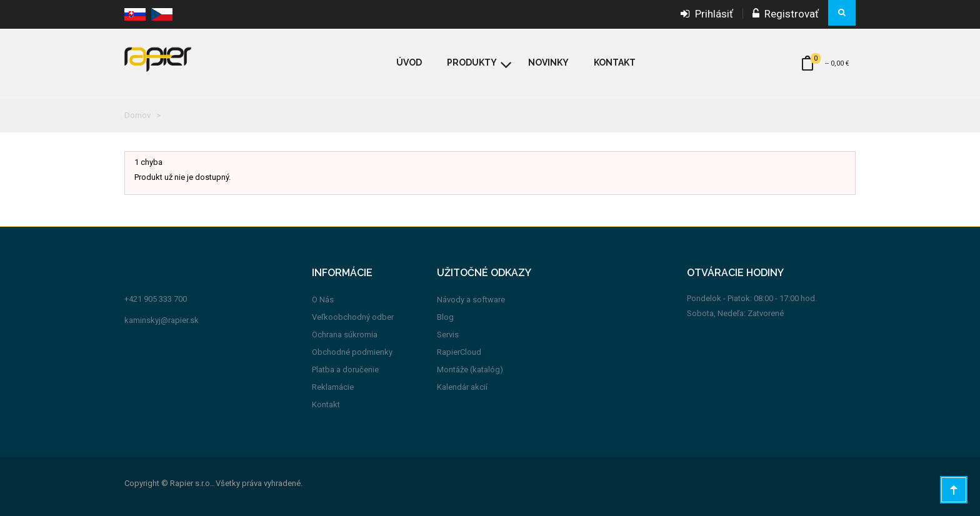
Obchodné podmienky (352, 352)
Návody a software (471, 300)
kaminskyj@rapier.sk (162, 320)
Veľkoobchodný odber (353, 317)
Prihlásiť (707, 14)
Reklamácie (333, 387)
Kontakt (326, 404)
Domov (137, 115)
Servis (448, 335)
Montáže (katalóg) (470, 370)
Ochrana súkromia (345, 335)
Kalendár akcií (462, 387)
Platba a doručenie (345, 370)
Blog (445, 317)
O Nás (323, 300)
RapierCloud (459, 352)
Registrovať (786, 14)
